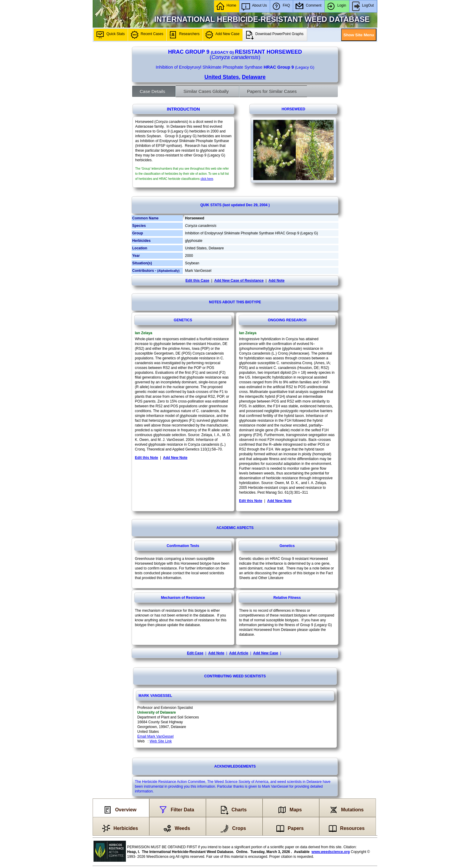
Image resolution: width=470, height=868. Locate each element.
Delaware (254, 77)
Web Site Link (161, 741)
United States (222, 77)
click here (207, 179)
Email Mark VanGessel (155, 736)
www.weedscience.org (331, 852)
